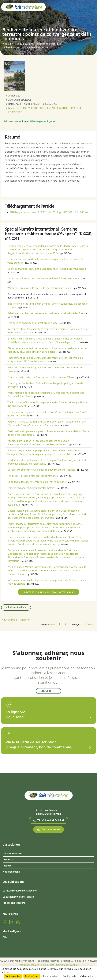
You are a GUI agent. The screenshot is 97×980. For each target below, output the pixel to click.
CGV (5, 937)
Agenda (7, 866)
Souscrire (48, 691)
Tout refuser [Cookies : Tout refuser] (32, 976)
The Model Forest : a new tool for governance (33, 476)
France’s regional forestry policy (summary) (31, 488)
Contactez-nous (48, 829)
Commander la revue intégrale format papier (48, 592)
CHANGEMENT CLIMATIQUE (54, 108)
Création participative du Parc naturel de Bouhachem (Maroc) (41, 377)
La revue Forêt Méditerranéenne (20, 891)
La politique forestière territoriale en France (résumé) (37, 482)
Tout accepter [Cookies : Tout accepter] (13, 976)
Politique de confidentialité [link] (78, 976)
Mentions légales (12, 931)
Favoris (90, 624)
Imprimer (25, 620)
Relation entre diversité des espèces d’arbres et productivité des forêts (46, 313)
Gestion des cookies (67, 965)
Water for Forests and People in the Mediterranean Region (40, 288)
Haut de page (9, 620)
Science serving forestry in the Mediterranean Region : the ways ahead (47, 269)
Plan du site (48, 965)
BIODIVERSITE (29, 108)
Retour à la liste (16, 607)
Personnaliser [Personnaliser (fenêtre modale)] (51, 976)
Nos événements (12, 872)
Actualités (8, 860)
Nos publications (24, 44)
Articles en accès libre (49, 44)
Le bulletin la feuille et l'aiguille (18, 897)
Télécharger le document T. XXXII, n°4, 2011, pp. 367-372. (49, 212)
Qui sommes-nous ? (13, 853)
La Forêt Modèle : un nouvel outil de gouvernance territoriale (41, 470)
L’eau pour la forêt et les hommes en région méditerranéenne (42, 278)
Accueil (7, 44)
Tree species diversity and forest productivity (32, 323)
